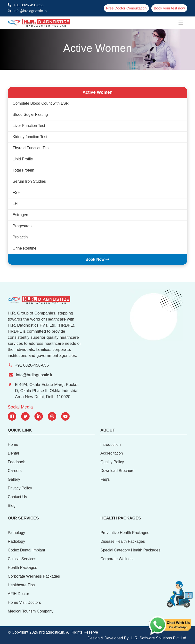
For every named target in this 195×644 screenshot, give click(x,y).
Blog (12, 506)
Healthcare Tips (21, 585)
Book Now (98, 259)
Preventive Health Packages (125, 533)
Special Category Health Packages (130, 550)
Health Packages (22, 568)
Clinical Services (22, 559)
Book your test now (169, 8)
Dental (13, 453)
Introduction (111, 444)
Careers (15, 471)
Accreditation (112, 453)
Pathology (16, 533)
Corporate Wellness (117, 559)
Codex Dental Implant (26, 550)
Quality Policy (112, 462)
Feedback (16, 462)
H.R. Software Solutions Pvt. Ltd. (159, 638)
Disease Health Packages (123, 541)
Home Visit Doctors (24, 602)
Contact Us (17, 497)
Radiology (16, 541)
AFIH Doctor (18, 594)
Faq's (105, 479)
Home (13, 444)
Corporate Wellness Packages (34, 576)
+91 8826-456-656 (28, 5)
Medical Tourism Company (31, 611)
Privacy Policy (20, 488)
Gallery (14, 479)
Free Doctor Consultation (126, 8)
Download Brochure (118, 471)
